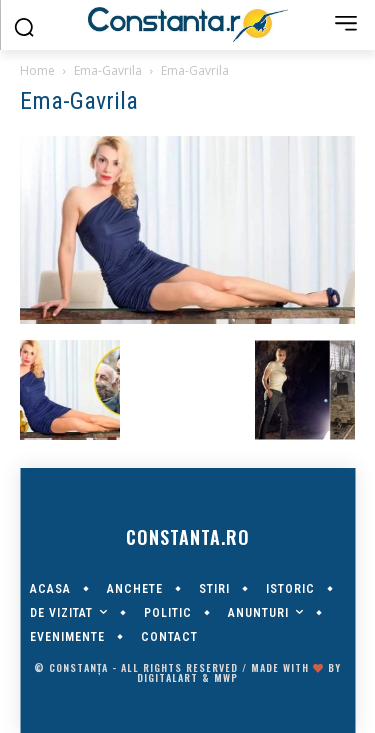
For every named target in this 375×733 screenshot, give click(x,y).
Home (37, 70)
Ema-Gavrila (108, 70)
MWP (226, 677)
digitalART (167, 677)
